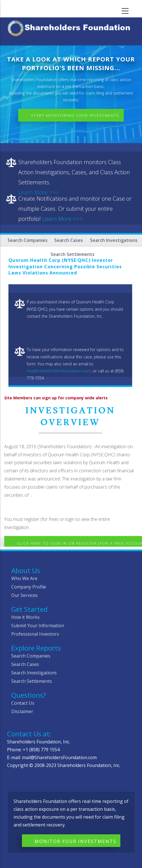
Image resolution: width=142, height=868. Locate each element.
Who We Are (24, 578)
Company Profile (29, 587)
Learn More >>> (63, 219)
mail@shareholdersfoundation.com (59, 371)
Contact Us (23, 703)
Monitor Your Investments (75, 841)
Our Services (24, 595)
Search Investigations (114, 240)
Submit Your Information (38, 626)
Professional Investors (35, 634)
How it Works (25, 617)
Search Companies (28, 240)
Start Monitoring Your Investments (75, 115)
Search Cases (69, 240)
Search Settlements (32, 681)
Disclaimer (22, 711)
